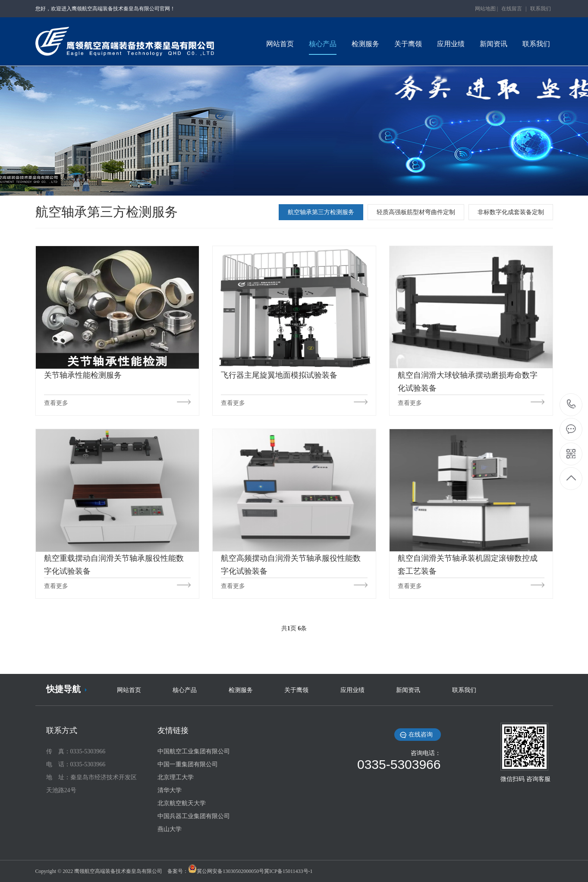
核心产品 (185, 690)
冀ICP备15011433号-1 (288, 871)
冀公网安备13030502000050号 (230, 871)
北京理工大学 (176, 777)
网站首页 (129, 690)
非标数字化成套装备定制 (511, 212)
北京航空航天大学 (182, 803)
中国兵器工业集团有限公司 (194, 816)
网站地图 (485, 9)
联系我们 (541, 9)
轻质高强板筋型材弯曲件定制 (416, 212)
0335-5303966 (571, 405)
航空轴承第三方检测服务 (321, 212)
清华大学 (170, 790)
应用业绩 (352, 690)
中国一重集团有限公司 (188, 764)
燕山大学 (170, 829)
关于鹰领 (296, 690)
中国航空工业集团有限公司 (194, 751)
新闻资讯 (408, 690)
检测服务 (241, 690)
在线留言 (512, 9)
